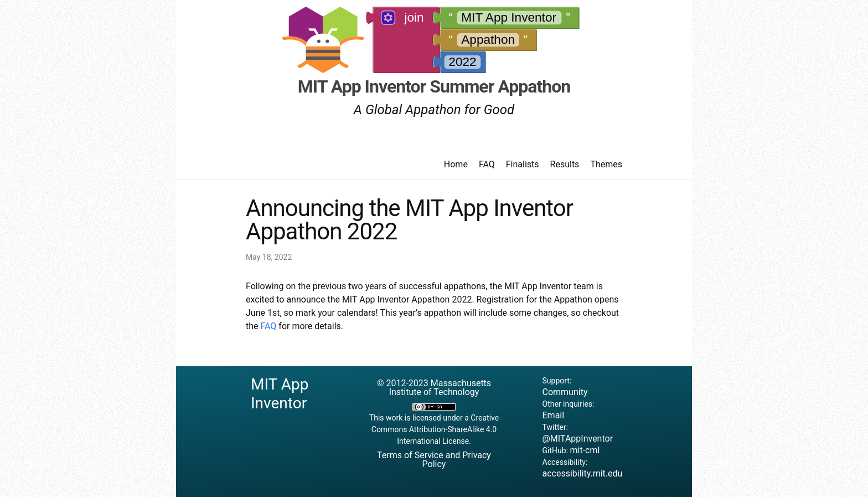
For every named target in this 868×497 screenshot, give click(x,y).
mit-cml (585, 450)
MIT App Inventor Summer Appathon (434, 86)
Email (554, 415)
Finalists (523, 164)
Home (456, 164)
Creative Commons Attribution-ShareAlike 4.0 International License (435, 429)
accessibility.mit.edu (583, 473)
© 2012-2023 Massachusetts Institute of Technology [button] (434, 388)
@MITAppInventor (578, 439)
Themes (606, 164)
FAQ (487, 164)
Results (565, 164)
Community (565, 392)
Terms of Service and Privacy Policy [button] (434, 460)
